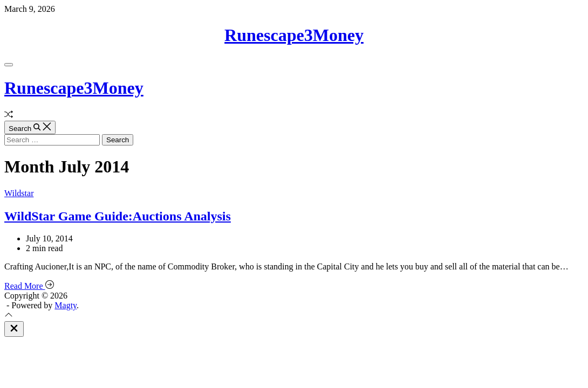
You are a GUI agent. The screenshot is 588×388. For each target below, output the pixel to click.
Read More (29, 286)
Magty (66, 305)
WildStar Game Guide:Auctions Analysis (118, 216)
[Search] (30, 127)
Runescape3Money (294, 35)
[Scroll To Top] (9, 316)
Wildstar (19, 193)
